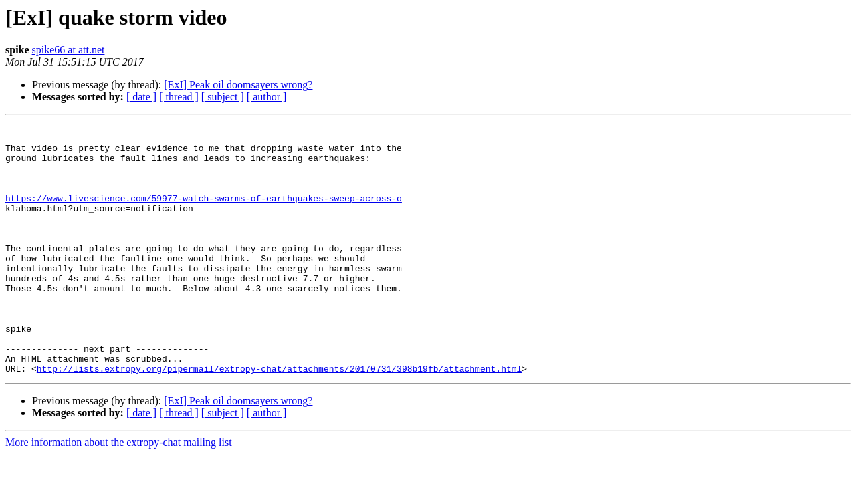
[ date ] (141, 97)
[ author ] (267, 97)
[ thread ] (179, 97)
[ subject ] (223, 97)
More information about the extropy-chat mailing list (119, 492)
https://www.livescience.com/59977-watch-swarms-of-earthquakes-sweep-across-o (204, 214)
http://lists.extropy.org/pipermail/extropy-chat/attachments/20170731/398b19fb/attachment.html (279, 418)
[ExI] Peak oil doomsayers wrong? (238, 85)
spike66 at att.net (69, 50)
